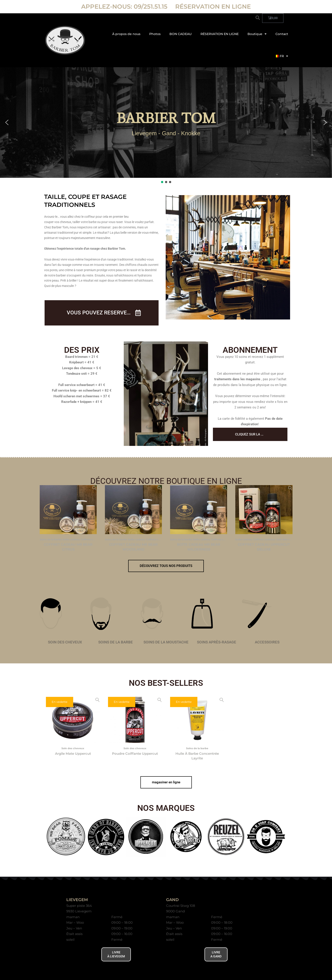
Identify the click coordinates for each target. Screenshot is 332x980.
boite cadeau (71, 539)
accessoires (267, 642)
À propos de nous (126, 34)
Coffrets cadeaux (92, 539)
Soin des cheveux (288, 539)
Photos (155, 34)
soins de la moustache (166, 642)
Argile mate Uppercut (73, 754)
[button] (258, 18)
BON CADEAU (181, 34)
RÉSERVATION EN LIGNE (213, 7)
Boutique (257, 34)
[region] (166, 126)
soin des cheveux (65, 642)
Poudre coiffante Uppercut (135, 754)
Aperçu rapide (94, 488)
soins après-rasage (217, 642)
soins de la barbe (116, 642)
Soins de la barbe (51, 539)
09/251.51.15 (151, 7)
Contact (282, 34)
